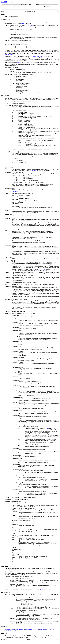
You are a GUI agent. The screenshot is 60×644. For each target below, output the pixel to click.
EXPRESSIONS (38, 57)
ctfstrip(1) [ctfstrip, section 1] (34, 171)
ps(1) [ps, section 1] (48, 429)
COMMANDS (5, 96)
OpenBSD (4, 2)
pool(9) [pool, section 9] (7, 631)
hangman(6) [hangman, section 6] (42, 270)
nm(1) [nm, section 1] (37, 271)
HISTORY (4, 634)
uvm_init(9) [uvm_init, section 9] (13, 631)
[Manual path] (42, 8)
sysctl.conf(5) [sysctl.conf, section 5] (29, 630)
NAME (3, 14)
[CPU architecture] (33, 8)
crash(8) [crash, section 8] (42, 630)
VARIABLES (9, 54)
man (44, 6)
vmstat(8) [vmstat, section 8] (55, 461)
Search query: (26, 6)
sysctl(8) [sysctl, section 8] (32, 26)
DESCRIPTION (5, 20)
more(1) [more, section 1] (19, 63)
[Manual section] (20, 8)
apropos (49, 6)
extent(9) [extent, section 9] (53, 630)
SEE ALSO (4, 627)
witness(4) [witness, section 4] (22, 630)
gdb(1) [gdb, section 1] (23, 23)
